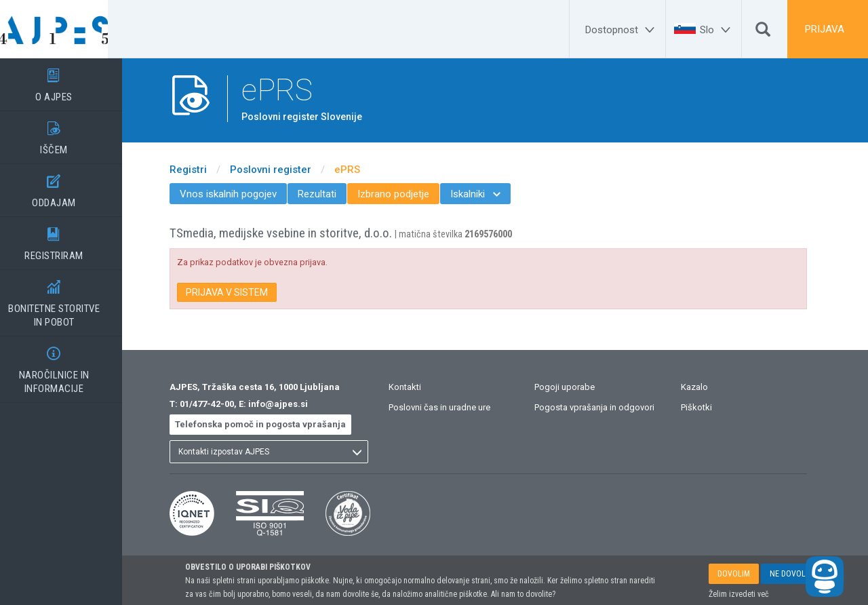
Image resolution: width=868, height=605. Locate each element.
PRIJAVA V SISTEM (240, 292)
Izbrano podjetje (407, 194)
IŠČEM (68, 134)
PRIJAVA (825, 29)
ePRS (361, 170)
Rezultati (331, 194)
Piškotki (710, 407)
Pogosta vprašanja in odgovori (609, 407)
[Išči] (763, 33)
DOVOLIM (734, 574)
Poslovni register (284, 170)
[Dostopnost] (622, 30)
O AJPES (68, 81)
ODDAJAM (68, 187)
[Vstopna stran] (68, 29)
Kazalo (708, 387)
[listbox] (282, 452)
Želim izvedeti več (739, 594)
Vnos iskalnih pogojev (242, 194)
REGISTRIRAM (68, 239)
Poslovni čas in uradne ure (453, 407)
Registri (202, 170)
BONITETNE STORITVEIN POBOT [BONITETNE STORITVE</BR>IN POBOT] (68, 299)
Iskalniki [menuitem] (489, 194)
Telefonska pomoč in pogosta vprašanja (274, 424)
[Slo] (717, 30)
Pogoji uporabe (579, 387)
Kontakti (418, 387)
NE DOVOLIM (792, 574)
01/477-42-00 (220, 404)
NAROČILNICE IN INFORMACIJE (68, 366)
